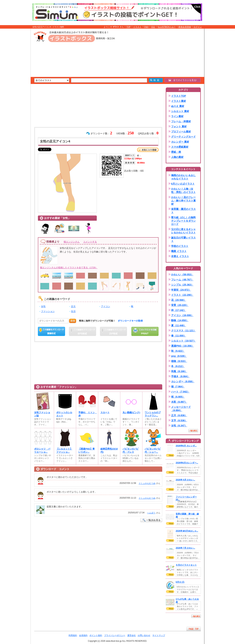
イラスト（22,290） (182, 295)
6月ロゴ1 (180, 582)
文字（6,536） (179, 420)
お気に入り (148, 150)
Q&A (146, 27)
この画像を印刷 (145, 331)
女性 (43, 306)
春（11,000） (179, 336)
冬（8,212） (178, 366)
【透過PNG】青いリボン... (87, 450)
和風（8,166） (179, 371)
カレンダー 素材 (180, 142)
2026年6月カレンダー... (187, 463)
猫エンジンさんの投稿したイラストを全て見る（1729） (69, 268)
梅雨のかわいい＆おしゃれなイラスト (183, 177)
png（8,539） (179, 356)
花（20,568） (179, 300)
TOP (128, 27)
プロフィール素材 (181, 132)
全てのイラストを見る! (183, 80)
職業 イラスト (179, 251)
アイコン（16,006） (182, 315)
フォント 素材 (179, 126)
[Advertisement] (14, 83)
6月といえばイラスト (183, 184)
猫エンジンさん (72, 242)
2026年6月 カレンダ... (186, 446)
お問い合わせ (144, 635)
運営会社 (132, 635)
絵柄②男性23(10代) (109, 450)
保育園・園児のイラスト (183, 211)
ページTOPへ (194, 629)
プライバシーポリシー (115, 635)
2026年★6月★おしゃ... (187, 531)
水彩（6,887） (179, 402)
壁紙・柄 (176, 152)
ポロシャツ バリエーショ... (42, 450)
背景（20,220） (180, 305)
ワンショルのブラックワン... (153, 414)
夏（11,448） (179, 325)
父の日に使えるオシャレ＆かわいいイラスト (183, 231)
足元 (73, 306)
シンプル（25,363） (182, 285)
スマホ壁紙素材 (180, 147)
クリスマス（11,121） (184, 331)
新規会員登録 (185, 27)
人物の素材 (177, 157)
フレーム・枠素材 (181, 121)
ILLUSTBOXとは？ (167, 27)
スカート (105, 412)
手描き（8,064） (180, 376)
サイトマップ (159, 635)
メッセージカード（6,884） (181, 409)
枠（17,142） (179, 310)
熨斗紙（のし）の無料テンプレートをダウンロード (183, 221)
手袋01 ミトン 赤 (87, 414)
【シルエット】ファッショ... (64, 450)
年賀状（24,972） (181, 290)
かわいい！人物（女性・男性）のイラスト (183, 190)
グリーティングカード (183, 137)
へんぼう (151, 513)
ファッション (48, 311)
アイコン (106, 306)
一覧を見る (193, 431)
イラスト (137, 27)
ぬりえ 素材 (178, 106)
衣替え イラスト (180, 256)
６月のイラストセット (186, 565)
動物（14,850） (180, 320)
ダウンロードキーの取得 (130, 321)
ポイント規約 (96, 635)
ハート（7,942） (180, 392)
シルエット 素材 (180, 111)
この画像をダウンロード (51, 331)
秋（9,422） (178, 351)
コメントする (90, 242)
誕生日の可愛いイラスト (183, 239)
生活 (73, 311)
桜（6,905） (178, 397)
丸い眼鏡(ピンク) (131, 412)
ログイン (198, 27)
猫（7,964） (178, 387)
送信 (73, 321)
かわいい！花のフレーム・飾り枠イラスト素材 (183, 201)
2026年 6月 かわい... (185, 480)
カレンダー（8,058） (183, 381)
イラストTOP (179, 96)
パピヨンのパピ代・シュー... (153, 450)
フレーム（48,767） (182, 280)
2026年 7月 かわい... (185, 548)
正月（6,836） (179, 415)
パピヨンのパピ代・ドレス (131, 450)
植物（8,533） (179, 361)
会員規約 (83, 635)
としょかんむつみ (147, 483)
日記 (153, 27)
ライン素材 (177, 116)
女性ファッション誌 (42, 414)
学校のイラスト (180, 246)
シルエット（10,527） (184, 341)
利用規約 (73, 635)
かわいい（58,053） (182, 274)
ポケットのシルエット (64, 414)
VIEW (170, 455)
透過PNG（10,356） (182, 346)
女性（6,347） (179, 426)
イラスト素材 (179, 101)
